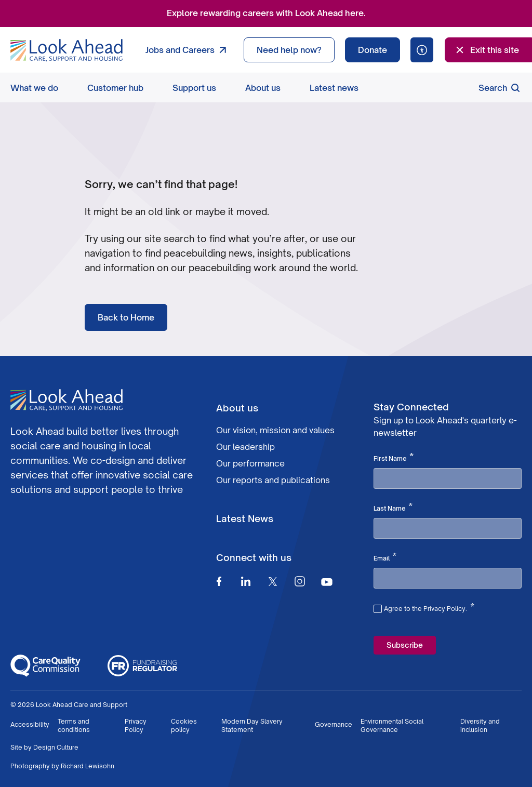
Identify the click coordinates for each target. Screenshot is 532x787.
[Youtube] (327, 582)
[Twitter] (273, 581)
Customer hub (115, 88)
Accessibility (30, 724)
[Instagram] (300, 581)
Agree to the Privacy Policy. (429, 607)
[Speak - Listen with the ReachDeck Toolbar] (422, 50)
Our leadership (245, 447)
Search (500, 88)
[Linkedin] (246, 581)
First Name (394, 458)
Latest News (245, 518)
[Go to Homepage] (66, 50)
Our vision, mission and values (275, 430)
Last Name (393, 508)
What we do (34, 88)
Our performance (250, 463)
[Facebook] (219, 581)
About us (263, 88)
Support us (194, 88)
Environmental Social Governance (392, 725)
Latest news (334, 88)
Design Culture (56, 747)
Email (385, 557)
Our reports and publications (273, 480)
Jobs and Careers (188, 50)
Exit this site (486, 50)
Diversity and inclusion (480, 725)
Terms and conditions (74, 725)
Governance (334, 724)
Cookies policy (184, 725)
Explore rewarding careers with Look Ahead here (265, 13)
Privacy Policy (136, 725)
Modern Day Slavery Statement (252, 725)
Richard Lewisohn (88, 766)
